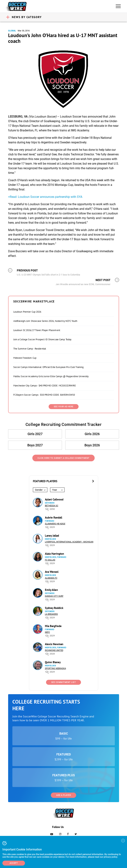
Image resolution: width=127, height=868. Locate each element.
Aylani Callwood (54, 499)
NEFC (47, 632)
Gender (39, 490)
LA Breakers (51, 614)
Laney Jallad (52, 536)
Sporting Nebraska (55, 668)
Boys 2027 (35, 445)
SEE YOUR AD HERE (64, 407)
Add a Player (63, 795)
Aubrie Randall (54, 517)
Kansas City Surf (54, 596)
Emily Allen (51, 590)
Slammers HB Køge (55, 524)
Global (12, 31)
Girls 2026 (92, 434)
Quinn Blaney (53, 662)
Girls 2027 (35, 434)
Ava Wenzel (52, 572)
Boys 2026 (92, 445)
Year (55, 490)
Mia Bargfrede (53, 626)
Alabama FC (51, 578)
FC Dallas (50, 560)
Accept (14, 863)
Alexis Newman (54, 644)
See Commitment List (64, 682)
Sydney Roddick (54, 608)
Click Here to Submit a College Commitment (63, 458)
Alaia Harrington (54, 554)
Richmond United (54, 650)
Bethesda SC (52, 506)
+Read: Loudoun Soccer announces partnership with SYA (45, 197)
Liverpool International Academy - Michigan (69, 542)
